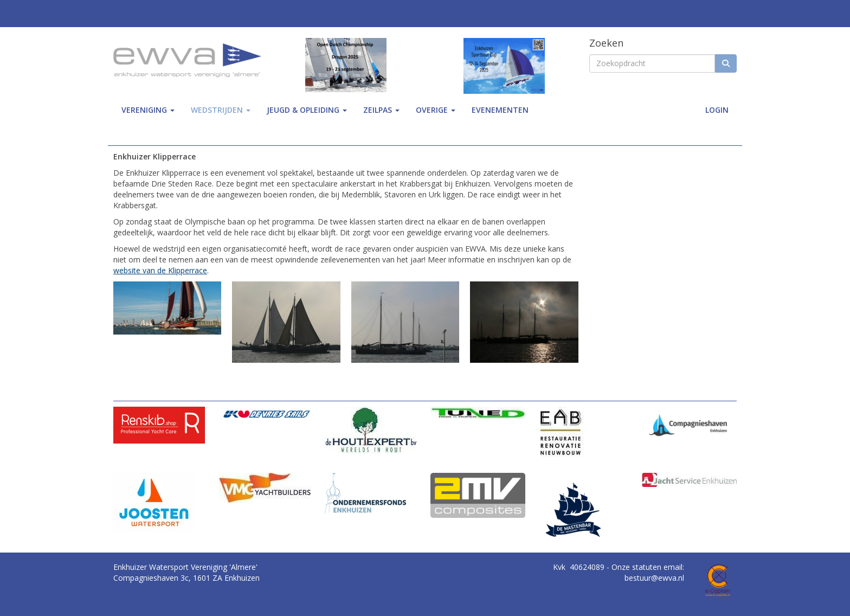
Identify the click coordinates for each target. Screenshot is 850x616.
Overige (436, 110)
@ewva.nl (654, 578)
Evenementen (500, 110)
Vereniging (148, 110)
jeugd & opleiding (307, 110)
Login (717, 110)
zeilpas (381, 110)
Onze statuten (637, 567)
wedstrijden (221, 110)
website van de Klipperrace (160, 270)
